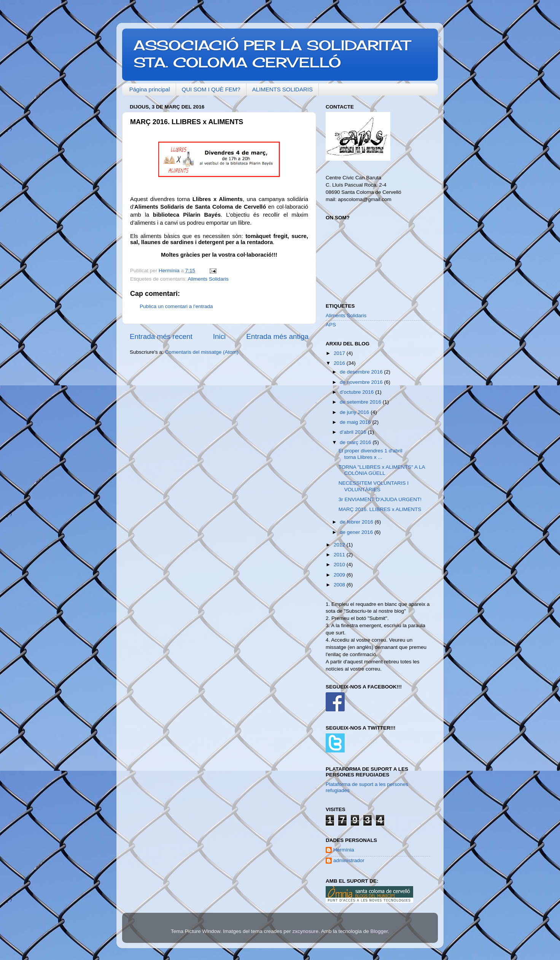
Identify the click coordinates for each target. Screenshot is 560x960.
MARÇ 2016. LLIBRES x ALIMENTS (380, 509)
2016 (340, 363)
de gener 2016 (357, 532)
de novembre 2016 (362, 382)
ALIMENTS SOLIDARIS (282, 89)
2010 (340, 565)
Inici (220, 336)
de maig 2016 (356, 422)
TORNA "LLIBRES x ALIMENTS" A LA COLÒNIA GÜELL (382, 470)
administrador (349, 860)
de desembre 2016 (362, 372)
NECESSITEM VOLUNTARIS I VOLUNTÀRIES (374, 486)
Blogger (379, 931)
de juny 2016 (355, 412)
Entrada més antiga (277, 336)
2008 (340, 585)
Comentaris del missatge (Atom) (202, 352)
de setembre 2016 (361, 402)
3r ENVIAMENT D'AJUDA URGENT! (380, 499)
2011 (340, 555)
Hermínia (344, 850)
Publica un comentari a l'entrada (176, 306)
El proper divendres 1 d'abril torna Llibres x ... (371, 454)
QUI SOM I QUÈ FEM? (211, 89)
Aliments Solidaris (208, 279)
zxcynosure (305, 931)
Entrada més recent (161, 336)
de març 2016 (356, 442)
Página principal (150, 89)
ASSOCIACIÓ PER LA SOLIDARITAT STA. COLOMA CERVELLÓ (272, 54)
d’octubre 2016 (357, 392)
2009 (340, 575)
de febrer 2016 (357, 522)
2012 (340, 545)
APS (331, 325)
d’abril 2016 (354, 432)
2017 (340, 353)
